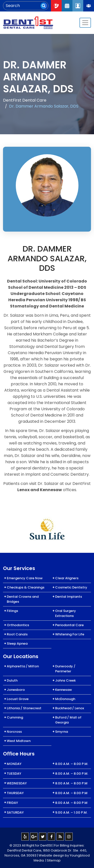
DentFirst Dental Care (25, 100)
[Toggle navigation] (85, 23)
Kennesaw (64, 690)
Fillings (12, 611)
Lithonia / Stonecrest (24, 708)
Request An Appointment (67, 6)
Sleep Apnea (17, 644)
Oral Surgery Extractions (66, 613)
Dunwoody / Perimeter (65, 669)
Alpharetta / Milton (23, 666)
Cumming (15, 717)
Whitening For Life (70, 634)
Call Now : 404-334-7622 (56, 6)
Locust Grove (18, 699)
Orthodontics (18, 625)
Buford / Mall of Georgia (68, 720)
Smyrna (62, 732)
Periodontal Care (69, 625)
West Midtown (19, 741)
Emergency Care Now (25, 578)
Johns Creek (65, 680)
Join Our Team (89, 6)
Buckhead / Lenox (70, 708)
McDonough (65, 699)
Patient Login (78, 6)
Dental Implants (69, 597)
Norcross (14, 732)
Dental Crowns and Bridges (23, 599)
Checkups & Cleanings (26, 587)
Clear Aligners (67, 578)
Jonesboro (16, 690)
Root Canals (17, 634)
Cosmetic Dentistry (71, 587)
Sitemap (54, 860)
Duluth (12, 680)
